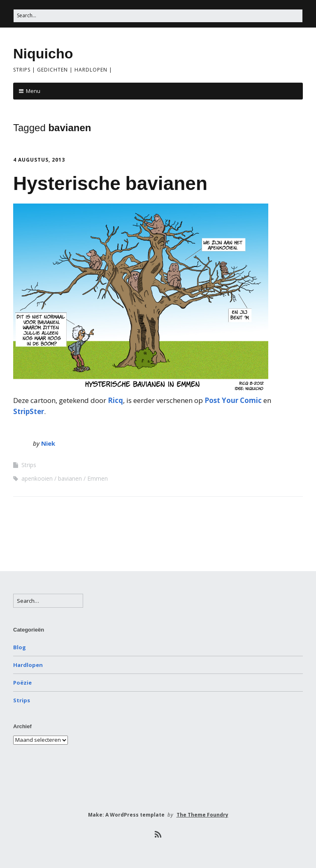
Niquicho (43, 53)
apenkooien (37, 478)
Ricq (115, 400)
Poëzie (22, 683)
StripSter (29, 411)
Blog (20, 647)
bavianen (70, 478)
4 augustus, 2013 (39, 160)
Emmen (98, 478)
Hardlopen (28, 665)
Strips (29, 465)
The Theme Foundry (202, 815)
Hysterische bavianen (110, 183)
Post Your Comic (233, 400)
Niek (48, 443)
